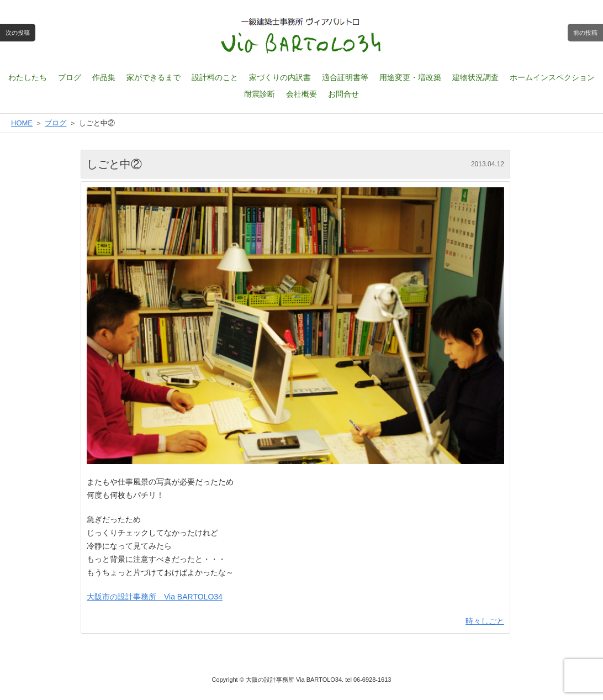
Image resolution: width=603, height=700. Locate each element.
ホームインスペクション (552, 77)
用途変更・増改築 (410, 77)
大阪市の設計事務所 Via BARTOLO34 (155, 597)
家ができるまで (154, 77)
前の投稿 (585, 33)
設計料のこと (215, 77)
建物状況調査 (475, 77)
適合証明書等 (345, 77)
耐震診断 (260, 94)
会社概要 (301, 94)
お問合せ (343, 94)
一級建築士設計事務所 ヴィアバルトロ (301, 36)
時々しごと (485, 621)
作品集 (104, 77)
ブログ (70, 77)
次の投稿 (18, 33)
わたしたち (28, 77)
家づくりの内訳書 (280, 77)
